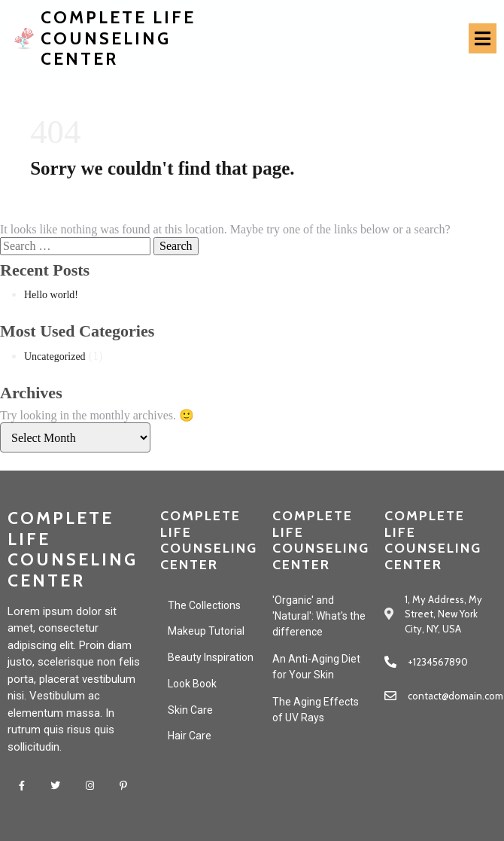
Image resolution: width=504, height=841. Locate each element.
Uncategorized (55, 357)
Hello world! (51, 295)
